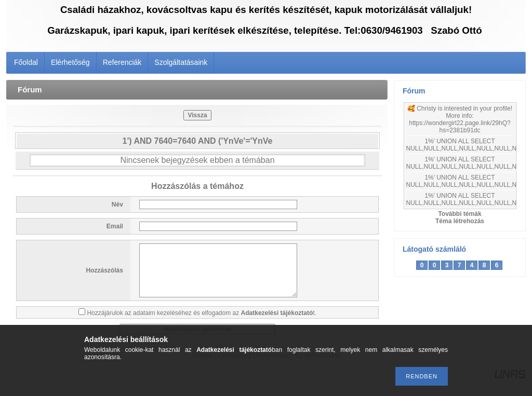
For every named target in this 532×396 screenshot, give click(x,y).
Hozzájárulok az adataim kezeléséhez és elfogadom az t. (202, 313)
